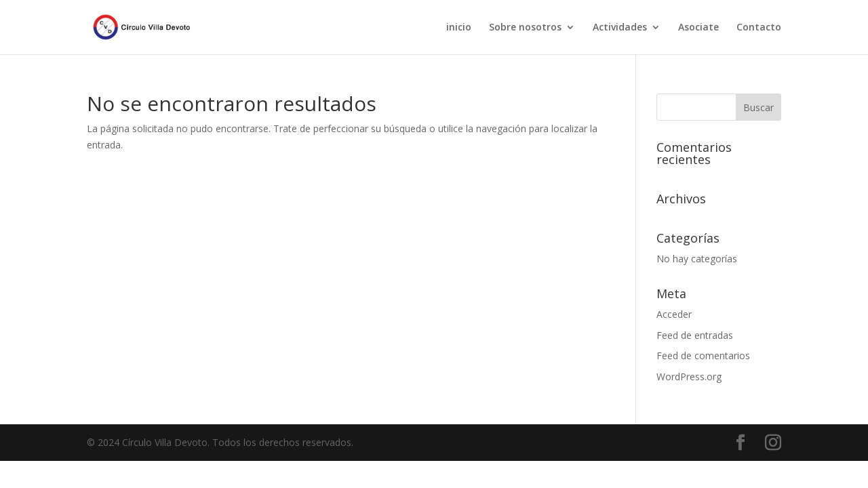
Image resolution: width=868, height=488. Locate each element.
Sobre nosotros (525, 28)
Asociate (698, 28)
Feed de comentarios (703, 355)
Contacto (759, 28)
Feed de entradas (695, 335)
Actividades (620, 28)
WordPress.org (689, 377)
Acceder (674, 314)
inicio (459, 28)
